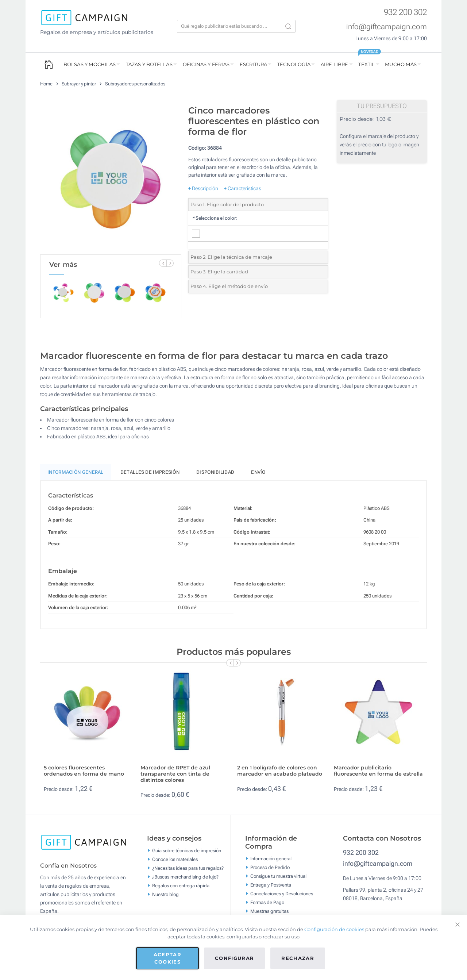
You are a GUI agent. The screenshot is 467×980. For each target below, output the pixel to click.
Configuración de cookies (334, 929)
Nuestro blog (165, 894)
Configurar (235, 958)
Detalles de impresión (150, 472)
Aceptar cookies (167, 958)
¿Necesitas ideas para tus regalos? (188, 868)
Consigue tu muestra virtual (278, 876)
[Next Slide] (170, 263)
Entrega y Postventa (271, 885)
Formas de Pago (267, 902)
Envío (258, 472)
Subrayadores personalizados (135, 84)
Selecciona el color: (215, 218)
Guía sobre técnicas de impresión (187, 851)
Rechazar (298, 958)
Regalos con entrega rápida (181, 886)
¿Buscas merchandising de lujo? (185, 877)
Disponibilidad (215, 472)
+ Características (243, 188)
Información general (271, 859)
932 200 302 (405, 12)
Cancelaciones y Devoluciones (282, 894)
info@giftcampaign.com (387, 27)
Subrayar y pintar (79, 84)
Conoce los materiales (175, 859)
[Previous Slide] (163, 263)
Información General (76, 472)
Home (46, 84)
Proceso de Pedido (270, 867)
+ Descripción (203, 188)
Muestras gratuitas (269, 911)
